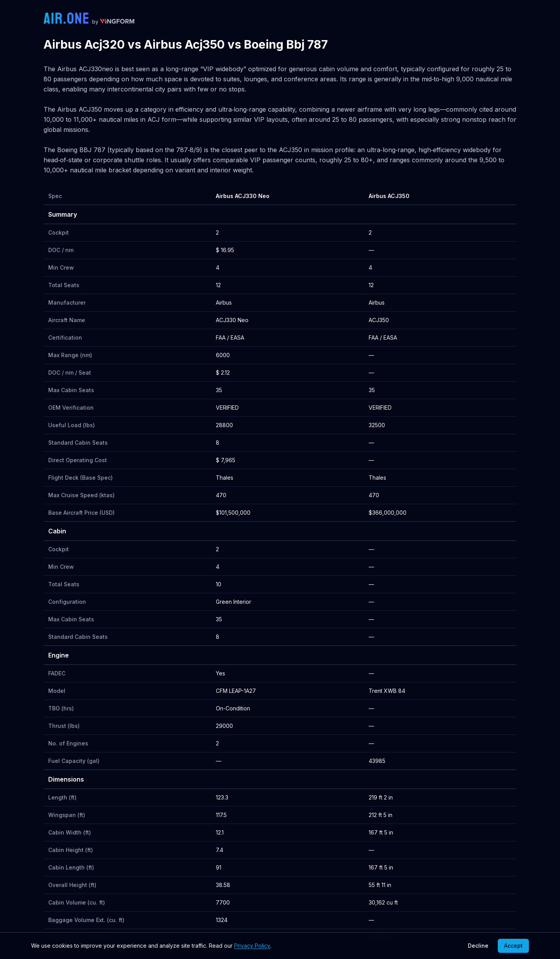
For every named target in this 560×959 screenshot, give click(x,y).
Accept (513, 946)
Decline (478, 946)
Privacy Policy (252, 946)
